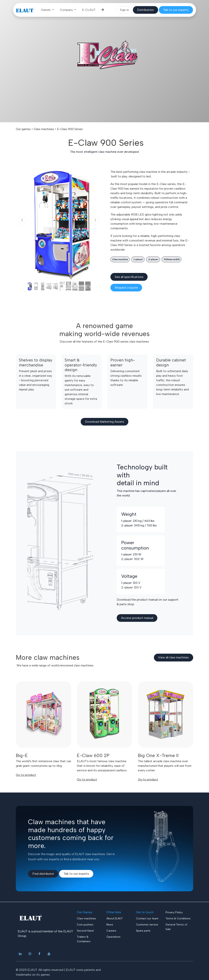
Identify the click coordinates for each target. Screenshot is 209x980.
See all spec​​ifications (129, 277)
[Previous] (22, 220)
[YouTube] (49, 954)
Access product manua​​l (137, 618)
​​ (145, 10)
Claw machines (44, 129)
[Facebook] (39, 954)
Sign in (124, 10)
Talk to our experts (76, 874)
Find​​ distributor (43, 874)
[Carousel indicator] (30, 286)
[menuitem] (47, 10)
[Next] (95, 220)
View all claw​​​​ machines (173, 657)
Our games (23, 129)
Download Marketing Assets (105, 422)
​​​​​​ (176, 10)
